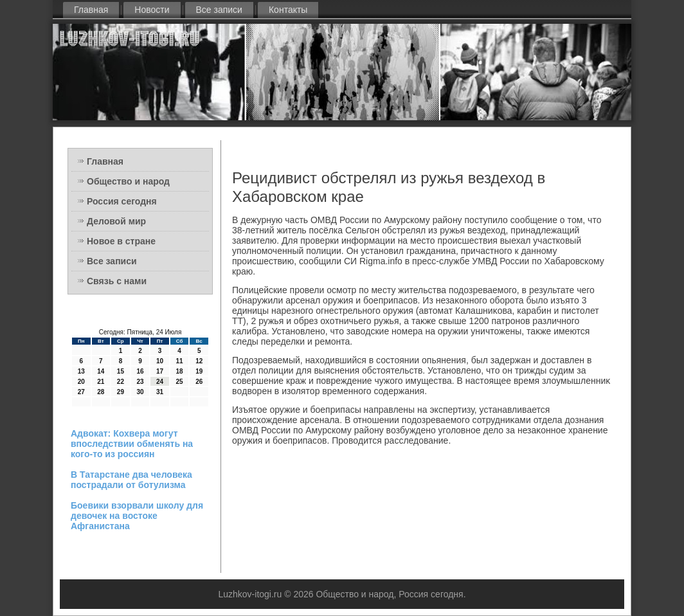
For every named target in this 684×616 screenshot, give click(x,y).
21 (101, 382)
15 (121, 371)
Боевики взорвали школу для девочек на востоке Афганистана (137, 516)
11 (180, 361)
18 (180, 371)
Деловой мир (116, 221)
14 (101, 371)
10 (160, 361)
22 (121, 382)
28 (101, 392)
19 (199, 371)
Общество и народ (128, 181)
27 (81, 392)
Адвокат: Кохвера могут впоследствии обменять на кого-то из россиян (132, 444)
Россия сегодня (122, 201)
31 (160, 392)
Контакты (288, 10)
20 (81, 382)
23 (140, 382)
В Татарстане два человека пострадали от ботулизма (131, 480)
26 (199, 382)
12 (199, 361)
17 (160, 371)
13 (81, 371)
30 (140, 392)
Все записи (219, 10)
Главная (91, 10)
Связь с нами (117, 281)
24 (160, 382)
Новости (152, 10)
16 (140, 371)
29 (121, 392)
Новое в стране (121, 241)
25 (180, 382)
